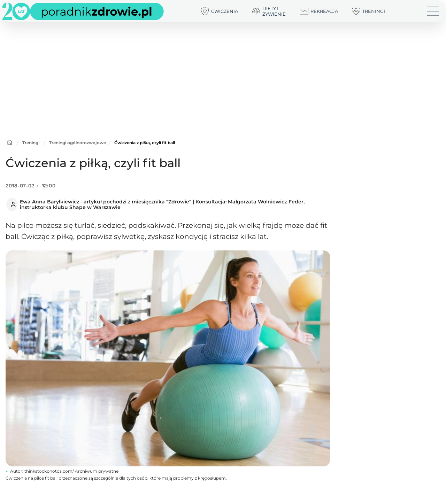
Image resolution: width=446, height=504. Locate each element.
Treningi (31, 143)
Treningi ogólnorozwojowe (78, 143)
